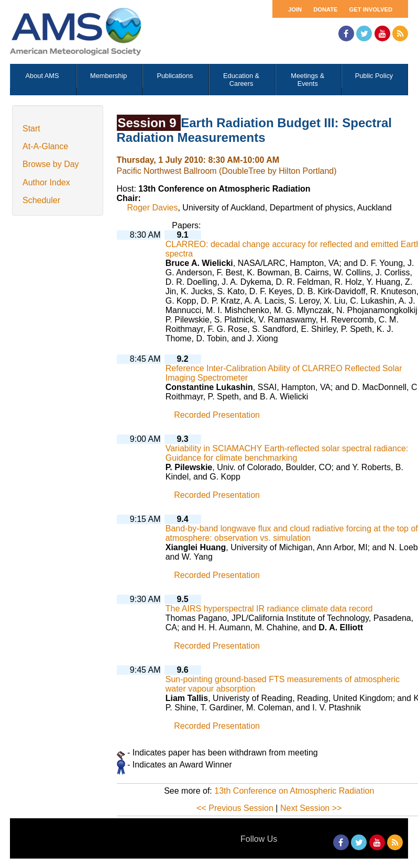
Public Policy (374, 76)
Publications (175, 76)
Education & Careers (241, 80)
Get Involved (371, 9)
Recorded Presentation (217, 415)
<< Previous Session (235, 808)
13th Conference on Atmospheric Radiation (294, 791)
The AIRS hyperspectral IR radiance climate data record (269, 609)
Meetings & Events (307, 80)
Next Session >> (311, 808)
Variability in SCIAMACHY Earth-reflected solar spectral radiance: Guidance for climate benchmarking (287, 453)
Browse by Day (51, 164)
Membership (108, 76)
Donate (325, 9)
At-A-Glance (45, 146)
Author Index (46, 182)
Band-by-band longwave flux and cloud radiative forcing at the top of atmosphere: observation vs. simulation (292, 533)
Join (295, 9)
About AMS (42, 76)
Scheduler (41, 200)
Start (31, 129)
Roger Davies (153, 208)
